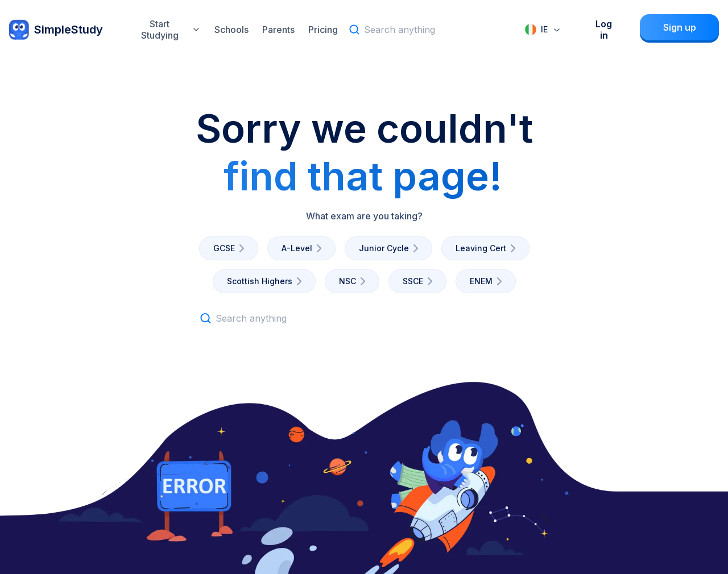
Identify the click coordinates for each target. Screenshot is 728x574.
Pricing (323, 30)
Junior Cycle (391, 248)
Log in (604, 30)
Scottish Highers (266, 281)
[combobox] (543, 30)
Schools (231, 30)
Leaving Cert (488, 248)
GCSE (231, 248)
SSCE (420, 281)
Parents (278, 30)
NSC (354, 281)
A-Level (304, 248)
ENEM (488, 281)
